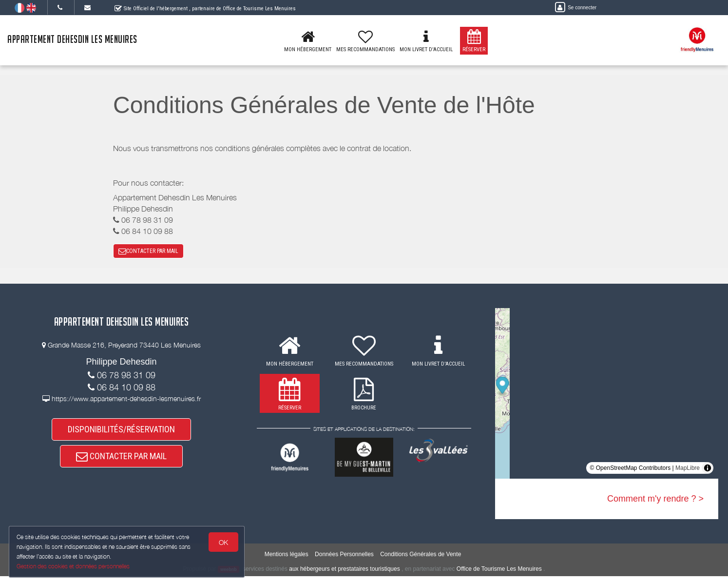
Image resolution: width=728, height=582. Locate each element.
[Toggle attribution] (708, 472)
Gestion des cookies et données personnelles (74, 566)
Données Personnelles (344, 561)
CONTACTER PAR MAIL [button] (148, 253)
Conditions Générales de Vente (421, 561)
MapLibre (688, 472)
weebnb (229, 575)
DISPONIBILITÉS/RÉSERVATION (121, 435)
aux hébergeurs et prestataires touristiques (344, 575)
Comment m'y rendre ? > (655, 503)
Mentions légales (287, 561)
